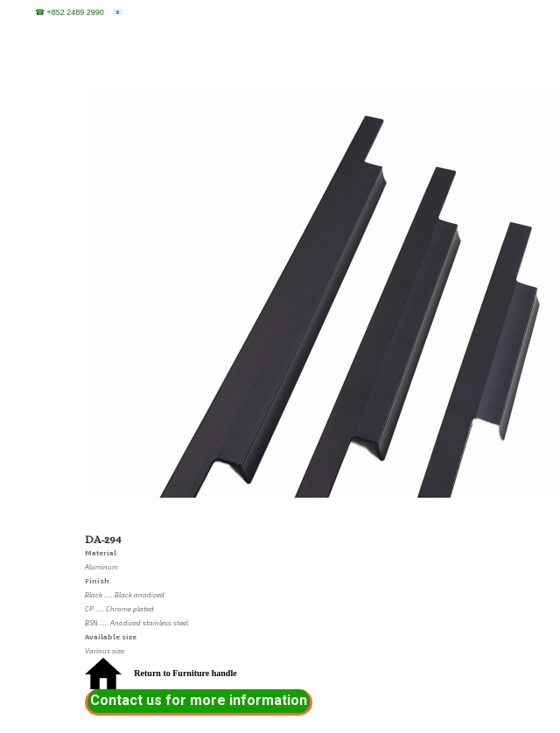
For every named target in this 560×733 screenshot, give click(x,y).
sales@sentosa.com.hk (164, 12)
